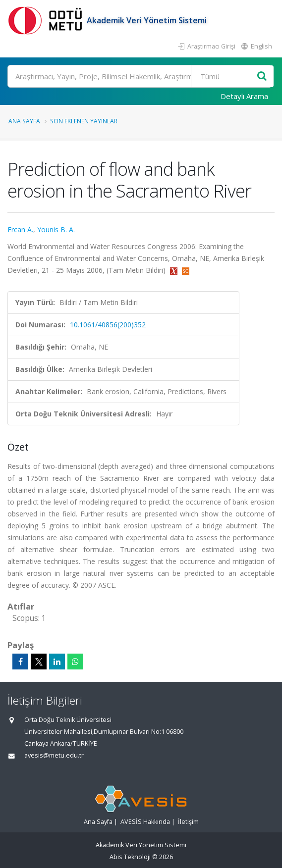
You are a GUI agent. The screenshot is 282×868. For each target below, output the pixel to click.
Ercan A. (20, 230)
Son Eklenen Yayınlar (84, 121)
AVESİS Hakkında (145, 822)
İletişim (188, 822)
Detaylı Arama (244, 96)
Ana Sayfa (24, 121)
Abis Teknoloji (130, 857)
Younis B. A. (56, 230)
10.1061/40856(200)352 (108, 325)
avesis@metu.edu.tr (54, 755)
